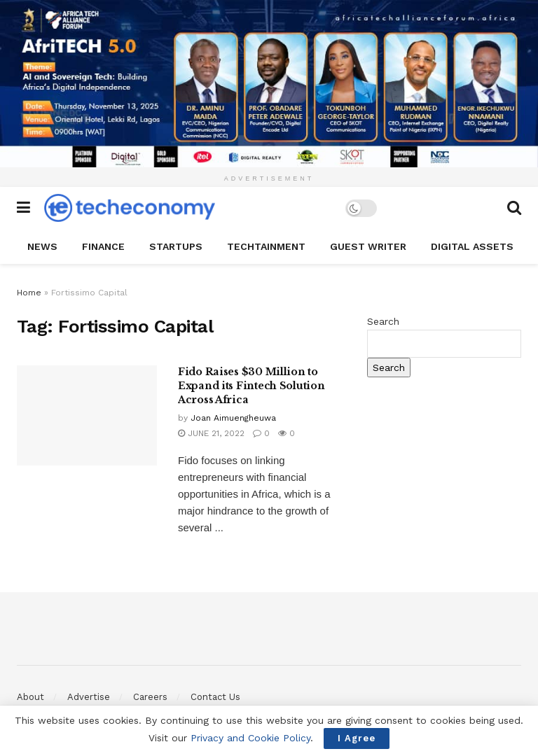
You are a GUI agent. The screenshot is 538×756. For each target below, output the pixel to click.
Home (29, 293)
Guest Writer (368, 246)
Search (383, 321)
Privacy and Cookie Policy (250, 738)
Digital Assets (472, 246)
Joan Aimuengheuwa (233, 418)
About (30, 697)
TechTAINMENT (266, 246)
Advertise (89, 697)
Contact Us (215, 697)
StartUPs (176, 246)
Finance (103, 246)
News (42, 246)
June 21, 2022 (211, 433)
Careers (150, 697)
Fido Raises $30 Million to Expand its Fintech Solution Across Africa (251, 385)
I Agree (357, 738)
